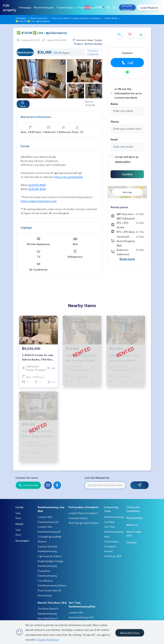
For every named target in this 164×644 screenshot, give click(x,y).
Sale (18, 513)
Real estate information (36, 117)
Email (114, 139)
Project (82, 7)
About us (132, 525)
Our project (22, 540)
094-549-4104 (37, 189)
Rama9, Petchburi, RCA (52, 602)
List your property (127, 7)
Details (25, 146)
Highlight (27, 227)
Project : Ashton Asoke (88, 44)
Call (127, 63)
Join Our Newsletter (97, 478)
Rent (18, 518)
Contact (93, 7)
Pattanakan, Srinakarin (84, 507)
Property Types (66, 7)
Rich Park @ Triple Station (84, 523)
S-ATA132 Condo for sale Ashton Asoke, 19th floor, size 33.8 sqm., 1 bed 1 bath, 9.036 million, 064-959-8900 (38, 357)
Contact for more (27, 478)
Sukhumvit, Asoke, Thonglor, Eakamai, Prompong (76, 18)
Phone (115, 121)
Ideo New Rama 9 (48, 618)
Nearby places (119, 207)
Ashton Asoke (111, 18)
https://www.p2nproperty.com (39, 201)
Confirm (127, 174)
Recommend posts (44, 7)
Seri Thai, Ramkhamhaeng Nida (114, 531)
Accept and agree (125, 157)
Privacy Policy (135, 518)
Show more (127, 259)
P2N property (10, 7)
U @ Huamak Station (50, 556)
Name (114, 104)
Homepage (25, 7)
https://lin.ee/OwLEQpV (69, 177)
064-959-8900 (37, 185)
